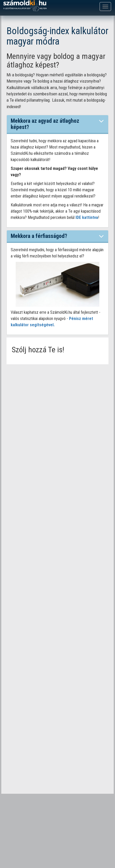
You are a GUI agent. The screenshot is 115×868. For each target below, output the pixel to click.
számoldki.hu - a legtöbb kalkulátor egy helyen (25, 6)
